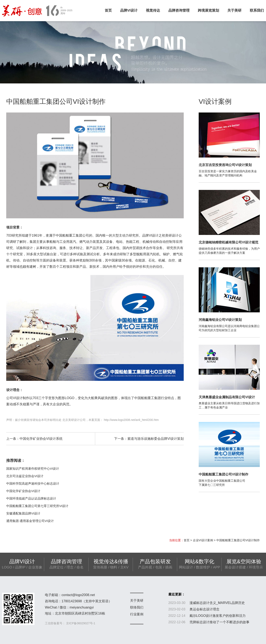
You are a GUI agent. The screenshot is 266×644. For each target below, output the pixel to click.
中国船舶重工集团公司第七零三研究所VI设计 (37, 506)
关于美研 (234, 10)
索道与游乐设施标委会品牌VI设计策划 (156, 439)
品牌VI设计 (129, 10)
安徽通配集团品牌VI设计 (23, 513)
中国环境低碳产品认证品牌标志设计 (31, 498)
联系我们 (257, 10)
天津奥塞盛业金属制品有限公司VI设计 (227, 397)
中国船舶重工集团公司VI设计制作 (224, 474)
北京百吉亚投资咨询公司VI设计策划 (225, 165)
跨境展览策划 (208, 10)
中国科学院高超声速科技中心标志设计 (33, 483)
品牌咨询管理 (179, 10)
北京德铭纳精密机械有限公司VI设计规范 (228, 242)
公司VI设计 (14, 398)
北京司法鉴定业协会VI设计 (25, 476)
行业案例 (137, 614)
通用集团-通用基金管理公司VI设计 (30, 521)
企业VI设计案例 (203, 540)
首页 (108, 10)
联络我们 (137, 607)
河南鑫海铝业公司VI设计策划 (220, 320)
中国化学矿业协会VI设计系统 (41, 439)
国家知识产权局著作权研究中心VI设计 (33, 469)
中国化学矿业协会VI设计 (23, 491)
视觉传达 (153, 10)
